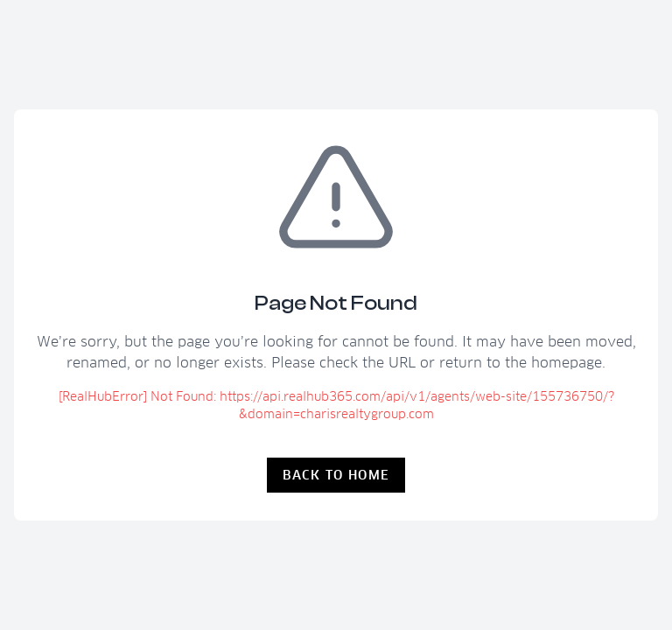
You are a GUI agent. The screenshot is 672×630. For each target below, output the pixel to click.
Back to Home (336, 475)
